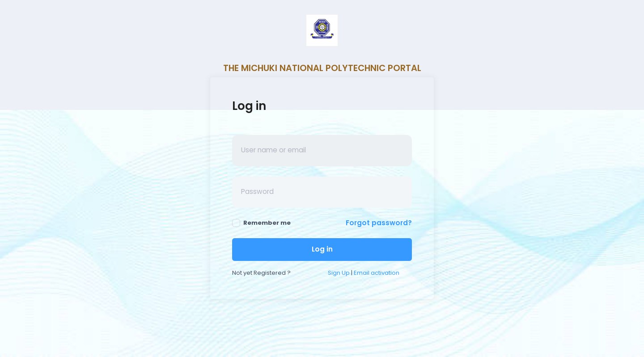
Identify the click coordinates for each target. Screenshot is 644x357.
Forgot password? (379, 223)
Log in (322, 249)
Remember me (261, 223)
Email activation (377, 273)
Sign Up (339, 273)
